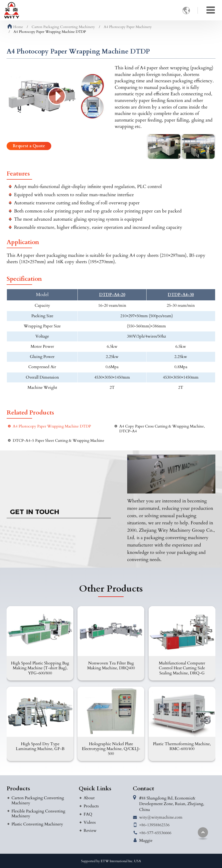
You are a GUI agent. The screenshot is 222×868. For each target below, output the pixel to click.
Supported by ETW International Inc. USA (111, 861)
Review (90, 831)
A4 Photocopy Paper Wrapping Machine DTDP (52, 426)
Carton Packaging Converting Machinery (63, 27)
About (89, 798)
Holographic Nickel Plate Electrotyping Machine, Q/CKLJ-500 (111, 749)
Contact (143, 789)
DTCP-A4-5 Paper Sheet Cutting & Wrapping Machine (58, 441)
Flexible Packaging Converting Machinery (38, 814)
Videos (90, 822)
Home (15, 27)
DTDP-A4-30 (181, 295)
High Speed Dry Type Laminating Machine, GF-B (40, 746)
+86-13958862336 (154, 825)
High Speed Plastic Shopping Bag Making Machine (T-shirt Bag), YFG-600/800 (40, 668)
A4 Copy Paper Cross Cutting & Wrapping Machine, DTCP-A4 (162, 429)
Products (18, 789)
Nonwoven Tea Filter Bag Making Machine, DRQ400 (111, 666)
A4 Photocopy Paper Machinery (128, 27)
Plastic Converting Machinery (37, 824)
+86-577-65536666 (155, 833)
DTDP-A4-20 (112, 295)
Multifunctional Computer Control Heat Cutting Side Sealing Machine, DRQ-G (182, 668)
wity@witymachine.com (161, 817)
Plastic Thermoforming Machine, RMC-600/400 (182, 746)
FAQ (88, 814)
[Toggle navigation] (211, 10)
